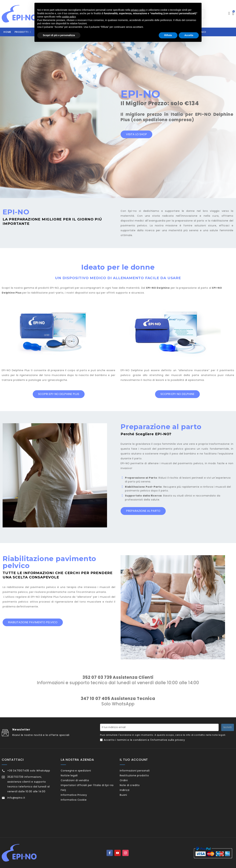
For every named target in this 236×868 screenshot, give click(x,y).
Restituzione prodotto (139, 777)
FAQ (68, 801)
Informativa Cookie (78, 814)
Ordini (128, 783)
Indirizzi (129, 796)
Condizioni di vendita (79, 783)
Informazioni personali (139, 771)
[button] (23, 32)
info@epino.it (16, 798)
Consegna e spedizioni (80, 771)
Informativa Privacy (78, 808)
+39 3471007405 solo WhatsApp (29, 771)
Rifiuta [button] (168, 35)
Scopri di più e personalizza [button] (59, 35)
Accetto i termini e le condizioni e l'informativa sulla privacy (144, 740)
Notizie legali (74, 777)
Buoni (128, 803)
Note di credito (134, 790)
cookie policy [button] (69, 17)
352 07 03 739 (97, 677)
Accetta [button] (189, 35)
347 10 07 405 (95, 698)
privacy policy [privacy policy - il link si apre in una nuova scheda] (138, 10)
